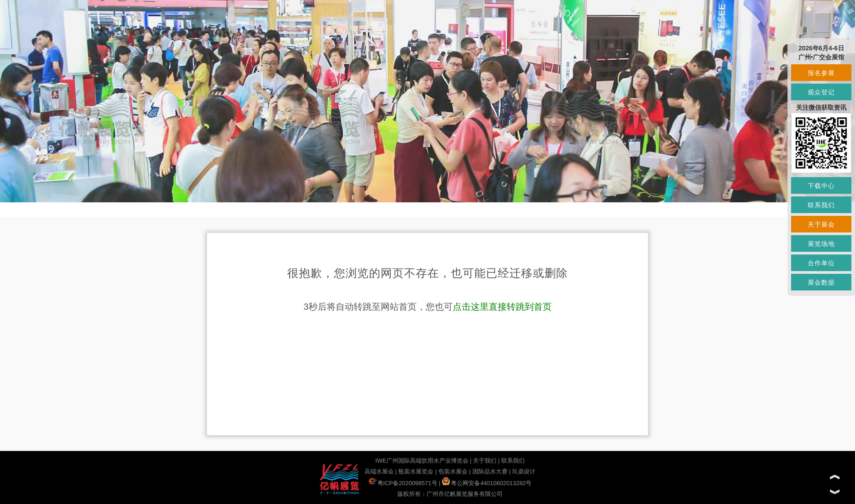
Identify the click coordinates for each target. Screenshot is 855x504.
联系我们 (513, 461)
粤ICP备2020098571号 (403, 483)
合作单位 (821, 263)
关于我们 (485, 461)
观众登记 (821, 92)
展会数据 (821, 282)
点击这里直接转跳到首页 (502, 307)
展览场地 (821, 244)
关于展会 (821, 224)
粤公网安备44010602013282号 (487, 483)
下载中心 (821, 186)
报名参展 (821, 73)
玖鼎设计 (524, 471)
